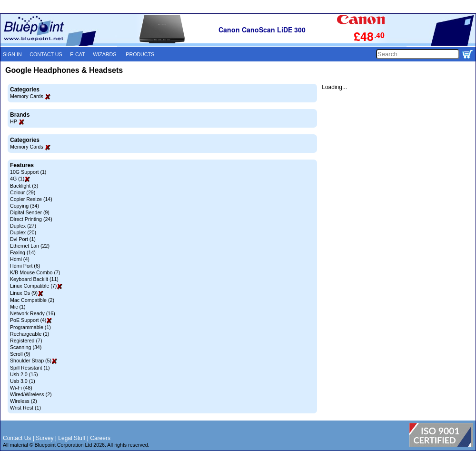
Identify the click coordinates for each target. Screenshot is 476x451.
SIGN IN (12, 54)
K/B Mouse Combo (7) (35, 272)
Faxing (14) (23, 252)
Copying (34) (25, 206)
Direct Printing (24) (31, 219)
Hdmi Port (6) (25, 266)
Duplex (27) (23, 226)
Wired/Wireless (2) (31, 394)
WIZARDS (104, 54)
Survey (45, 438)
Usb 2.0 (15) (24, 374)
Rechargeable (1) (30, 334)
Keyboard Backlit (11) (34, 279)
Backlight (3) (24, 186)
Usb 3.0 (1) (23, 381)
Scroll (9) (20, 354)
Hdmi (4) (20, 259)
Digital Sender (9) (30, 212)
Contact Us (17, 438)
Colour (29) (23, 192)
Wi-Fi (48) (21, 388)
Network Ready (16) (33, 313)
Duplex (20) (23, 232)
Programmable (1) (30, 327)
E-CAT (77, 54)
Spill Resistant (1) (30, 368)
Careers (100, 438)
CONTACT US (46, 54)
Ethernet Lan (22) (30, 246)
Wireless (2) (24, 401)
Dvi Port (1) (23, 239)
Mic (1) (18, 307)
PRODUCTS (140, 54)
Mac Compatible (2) (32, 300)
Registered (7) (26, 341)
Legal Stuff (72, 438)
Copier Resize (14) (31, 199)
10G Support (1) (28, 172)
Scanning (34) (26, 347)
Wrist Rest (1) (25, 408)
